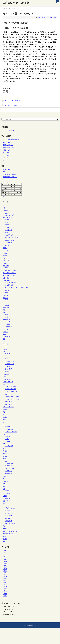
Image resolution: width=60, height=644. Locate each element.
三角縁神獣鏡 (9, 463)
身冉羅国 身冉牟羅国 (11, 432)
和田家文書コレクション (10, 177)
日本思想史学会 (7, 374)
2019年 (5, 571)
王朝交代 (5, 158)
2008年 (5, 592)
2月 (5, 554)
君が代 (7, 268)
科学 (4, 448)
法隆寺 (5, 409)
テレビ (5, 205)
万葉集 (5, 208)
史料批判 (54, 18)
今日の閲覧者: (7, 609)
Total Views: (6, 612)
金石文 (5, 506)
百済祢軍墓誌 (9, 429)
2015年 (5, 578)
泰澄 (4, 412)
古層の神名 (6, 278)
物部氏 (5, 420)
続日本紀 (5, 456)
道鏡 (7, 329)
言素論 (7, 305)
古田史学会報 (9, 285)
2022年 (5, 565)
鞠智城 (5, 536)
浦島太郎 (5, 414)
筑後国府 (5, 451)
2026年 (5, 550)
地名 (4, 313)
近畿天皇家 (9, 327)
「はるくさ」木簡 (10, 386)
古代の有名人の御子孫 (9, 273)
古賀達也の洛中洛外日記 (16, 2)
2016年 (5, 577)
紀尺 (7, 302)
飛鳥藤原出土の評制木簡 (12, 397)
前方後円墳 (6, 261)
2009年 (5, 590)
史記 (7, 356)
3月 (5, 552)
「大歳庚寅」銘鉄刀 (11, 508)
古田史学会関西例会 (9, 130)
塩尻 (7, 359)
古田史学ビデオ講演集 (9, 147)
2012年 (5, 584)
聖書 (4, 479)
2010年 (5, 588)
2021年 (5, 567)
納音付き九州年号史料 (12, 215)
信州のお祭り (9, 446)
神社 (4, 434)
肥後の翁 (5, 481)
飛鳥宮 (5, 541)
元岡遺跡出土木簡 (10, 389)
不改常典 (8, 322)
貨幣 (4, 489)
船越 (7, 314)
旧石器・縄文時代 (8, 382)
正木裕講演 (6, 155)
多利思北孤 (9, 230)
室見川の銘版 (9, 513)
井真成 (5, 253)
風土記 (5, 539)
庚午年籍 (5, 344)
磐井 (7, 232)
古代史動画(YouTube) (9, 275)
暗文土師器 (9, 466)
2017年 (5, 575)
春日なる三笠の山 (10, 270)
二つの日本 (6, 245)
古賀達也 (48, 18)
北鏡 (4, 172)
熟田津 (5, 417)
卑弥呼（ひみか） (10, 227)
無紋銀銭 (8, 493)
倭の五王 (8, 225)
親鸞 (4, 486)
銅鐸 (4, 526)
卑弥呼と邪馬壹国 (8, 145)
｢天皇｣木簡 (9, 404)
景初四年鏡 (9, 516)
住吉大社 (8, 436)
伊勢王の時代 (7, 142)
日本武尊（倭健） (8, 379)
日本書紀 (5, 377)
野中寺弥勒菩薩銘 (10, 523)
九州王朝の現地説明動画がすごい (12, 140)
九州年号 (5, 213)
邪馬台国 (5, 501)
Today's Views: (7, 607)
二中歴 (5, 248)
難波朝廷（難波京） (9, 534)
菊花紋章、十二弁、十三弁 (13, 238)
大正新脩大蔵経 (10, 364)
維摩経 (7, 372)
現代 (4, 422)
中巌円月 (5, 211)
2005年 (5, 598)
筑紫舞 (5, 454)
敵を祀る (5, 349)
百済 (4, 425)
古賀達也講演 (7, 150)
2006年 (5, 596)
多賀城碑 (8, 511)
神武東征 (8, 324)
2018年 (5, 573)
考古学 (5, 461)
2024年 (5, 561)
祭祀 (4, 444)
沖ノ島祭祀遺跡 (10, 468)
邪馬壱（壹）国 (10, 240)
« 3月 (3, 197)
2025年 (5, 559)
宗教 (4, 339)
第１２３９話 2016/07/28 (11, 105)
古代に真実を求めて (11, 282)
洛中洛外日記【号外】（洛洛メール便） (17, 288)
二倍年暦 (5, 250)
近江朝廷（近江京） (9, 498)
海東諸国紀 (9, 369)
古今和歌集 (6, 266)
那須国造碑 (9, 521)
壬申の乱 (5, 317)
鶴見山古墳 (9, 473)
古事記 (5, 263)
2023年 (5, 563)
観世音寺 (8, 336)
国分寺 (5, 310)
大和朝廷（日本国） (9, 320)
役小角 (5, 347)
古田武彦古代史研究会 (9, 174)
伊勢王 (7, 220)
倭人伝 (5, 256)
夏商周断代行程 (10, 361)
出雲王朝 (5, 258)
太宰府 (5, 334)
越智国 (5, 496)
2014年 (5, 580)
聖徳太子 (5, 160)
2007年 (5, 594)
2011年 (5, 586)
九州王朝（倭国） (8, 218)
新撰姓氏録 (9, 366)
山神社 (7, 439)
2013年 (5, 582)
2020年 (5, 569)
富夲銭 (7, 491)
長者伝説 (5, 529)
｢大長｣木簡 (9, 402)
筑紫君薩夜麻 (9, 235)
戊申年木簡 (9, 394)
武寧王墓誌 (9, 427)
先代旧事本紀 (7, 169)
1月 (5, 556)
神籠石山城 (9, 471)
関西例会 (8, 290)
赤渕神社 (8, 441)
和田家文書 (6, 153)
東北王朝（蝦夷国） (9, 407)
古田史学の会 (41, 18)
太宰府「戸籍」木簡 (11, 391)
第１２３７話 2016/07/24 (11, 101)
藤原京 (5, 484)
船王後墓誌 (9, 518)
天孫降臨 (5, 332)
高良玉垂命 (9, 243)
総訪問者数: (6, 614)
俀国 (7, 222)
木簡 (4, 384)
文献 (4, 352)
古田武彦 (5, 293)
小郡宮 (5, 341)
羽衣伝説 (5, 459)
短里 (7, 300)
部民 (4, 504)
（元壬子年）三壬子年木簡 (13, 399)
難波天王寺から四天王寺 (10, 531)
